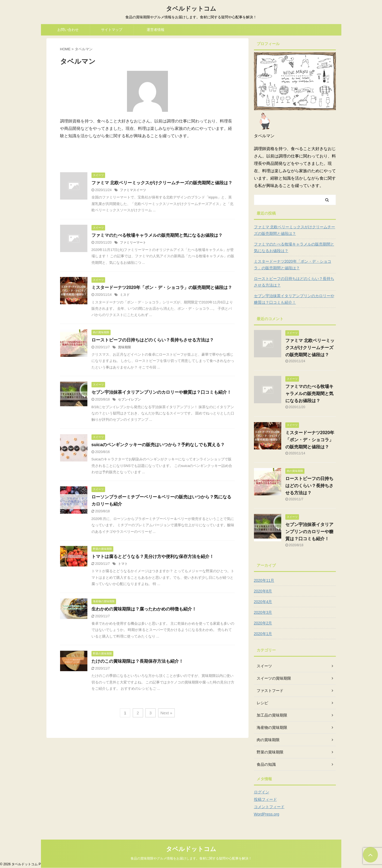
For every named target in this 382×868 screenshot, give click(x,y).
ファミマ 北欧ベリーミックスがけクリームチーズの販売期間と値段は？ (162, 183)
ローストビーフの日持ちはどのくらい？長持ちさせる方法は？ (153, 340)
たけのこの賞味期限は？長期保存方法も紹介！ (137, 661)
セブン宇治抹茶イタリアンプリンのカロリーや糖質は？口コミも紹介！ (161, 392)
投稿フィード (265, 799)
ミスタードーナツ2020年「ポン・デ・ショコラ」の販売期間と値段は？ (162, 287)
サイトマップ (112, 30)
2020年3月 (263, 612)
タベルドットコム (191, 9)
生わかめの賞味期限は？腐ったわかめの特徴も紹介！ (144, 609)
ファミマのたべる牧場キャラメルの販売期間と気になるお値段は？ (157, 235)
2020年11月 (264, 580)
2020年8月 (263, 591)
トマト (123, 564)
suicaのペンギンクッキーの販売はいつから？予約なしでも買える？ (158, 445)
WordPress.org (267, 814)
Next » (166, 713)
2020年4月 (263, 602)
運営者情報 (156, 30)
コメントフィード (269, 807)
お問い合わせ (68, 30)
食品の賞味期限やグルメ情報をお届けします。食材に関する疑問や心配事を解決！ (191, 858)
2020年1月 (263, 634)
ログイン (262, 792)
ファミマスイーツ (133, 190)
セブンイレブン (129, 399)
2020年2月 (263, 623)
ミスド (125, 295)
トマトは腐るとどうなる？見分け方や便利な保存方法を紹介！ (153, 556)
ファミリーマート (133, 242)
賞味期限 (125, 347)
